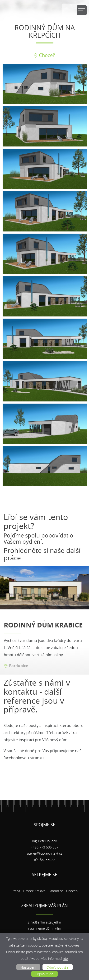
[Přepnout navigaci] (82, 10)
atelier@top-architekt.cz (45, 853)
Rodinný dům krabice (43, 625)
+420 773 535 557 (45, 847)
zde (65, 959)
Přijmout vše (44, 974)
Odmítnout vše (58, 967)
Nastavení (28, 967)
